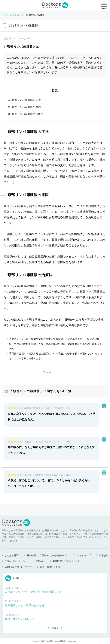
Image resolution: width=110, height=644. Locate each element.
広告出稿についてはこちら (18, 567)
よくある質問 (11, 555)
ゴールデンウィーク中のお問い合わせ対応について (35, 592)
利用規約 (104, 555)
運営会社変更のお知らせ (19, 619)
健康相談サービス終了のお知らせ (25, 605)
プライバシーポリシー (16, 561)
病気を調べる (17, 15)
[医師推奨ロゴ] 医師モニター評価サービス (48, 555)
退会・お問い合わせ (50, 567)
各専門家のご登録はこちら (66, 561)
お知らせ (14, 578)
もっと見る (53, 628)
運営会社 (40, 561)
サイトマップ (84, 555)
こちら (18, 358)
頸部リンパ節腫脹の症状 (26, 100)
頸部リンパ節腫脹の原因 (26, 107)
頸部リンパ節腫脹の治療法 (28, 114)
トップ (4, 15)
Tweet (47, 372)
